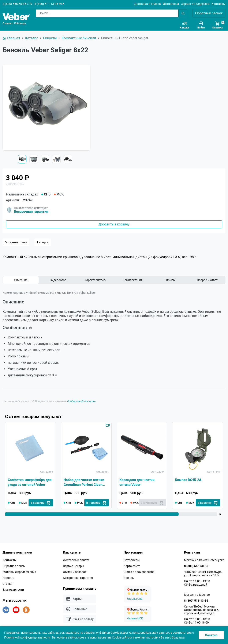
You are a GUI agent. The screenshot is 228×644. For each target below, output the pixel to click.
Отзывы (170, 280)
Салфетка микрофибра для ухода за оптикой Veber (30, 482)
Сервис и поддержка (195, 4)
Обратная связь (14, 566)
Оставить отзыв (16, 242)
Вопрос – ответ (207, 280)
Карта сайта (132, 566)
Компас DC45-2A (188, 480)
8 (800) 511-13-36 (46, 4)
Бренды (129, 578)
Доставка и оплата (147, 4)
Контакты (218, 4)
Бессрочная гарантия (31, 212)
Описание (21, 280)
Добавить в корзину (114, 224)
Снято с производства (139, 572)
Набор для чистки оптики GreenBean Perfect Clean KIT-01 (84, 482)
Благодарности (13, 590)
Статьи (8, 584)
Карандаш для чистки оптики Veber (137, 482)
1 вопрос (43, 242)
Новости (8, 578)
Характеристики (95, 280)
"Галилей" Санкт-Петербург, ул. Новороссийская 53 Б (203, 574)
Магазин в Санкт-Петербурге (204, 560)
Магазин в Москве (197, 595)
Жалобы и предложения (19, 572)
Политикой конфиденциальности (27, 637)
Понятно (211, 635)
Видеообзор (58, 280)
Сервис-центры (74, 566)
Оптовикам (171, 4)
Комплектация (133, 280)
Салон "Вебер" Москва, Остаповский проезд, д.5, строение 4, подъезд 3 (201, 610)
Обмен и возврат (75, 572)
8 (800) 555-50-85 (14, 4)
